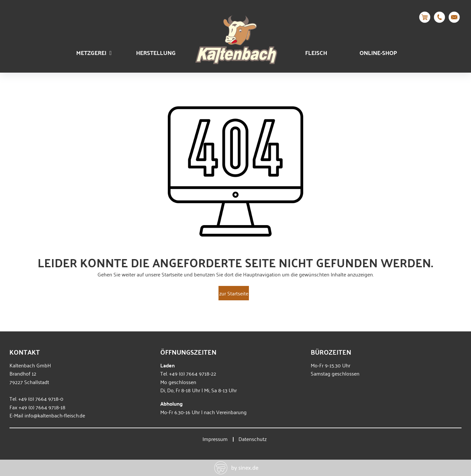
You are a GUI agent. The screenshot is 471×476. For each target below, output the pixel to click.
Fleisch (316, 53)
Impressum (215, 439)
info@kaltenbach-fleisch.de (55, 415)
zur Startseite (234, 293)
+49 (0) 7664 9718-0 (41, 398)
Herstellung (156, 53)
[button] (14, 462)
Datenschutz (253, 439)
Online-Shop (378, 53)
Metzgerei (94, 53)
